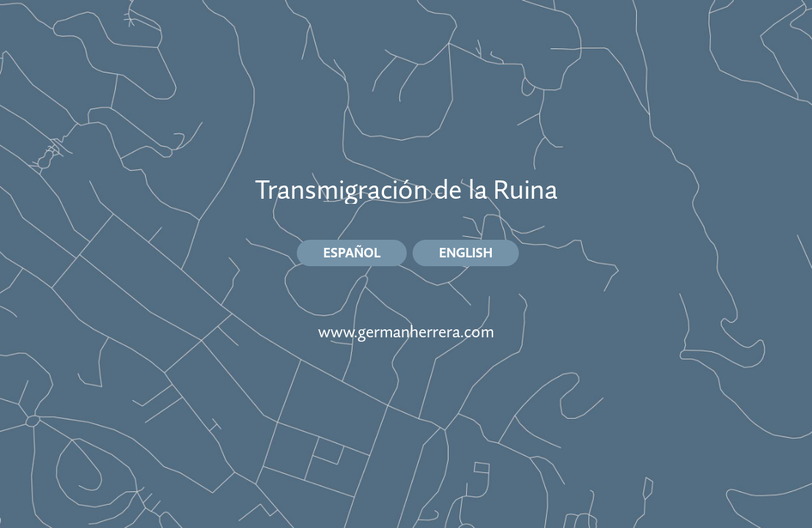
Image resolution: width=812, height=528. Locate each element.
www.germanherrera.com (406, 332)
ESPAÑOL (352, 253)
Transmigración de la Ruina (406, 189)
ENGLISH (466, 253)
